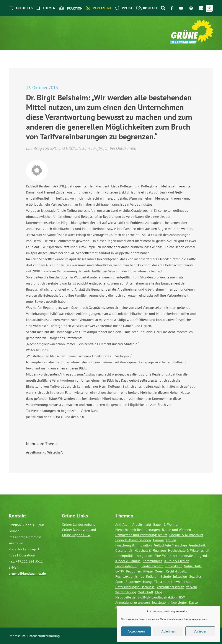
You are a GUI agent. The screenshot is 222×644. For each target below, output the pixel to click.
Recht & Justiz (176, 571)
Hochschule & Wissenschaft (189, 550)
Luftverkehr (173, 566)
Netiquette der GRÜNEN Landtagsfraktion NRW (150, 597)
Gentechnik (197, 545)
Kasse (193, 602)
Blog (159, 592)
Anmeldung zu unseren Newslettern (142, 602)
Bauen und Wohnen (176, 530)
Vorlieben (200, 631)
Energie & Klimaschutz (186, 535)
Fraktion (71, 8)
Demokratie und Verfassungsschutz (141, 535)
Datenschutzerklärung (44, 636)
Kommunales (152, 561)
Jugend (202, 556)
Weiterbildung (126, 592)
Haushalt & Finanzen (150, 550)
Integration (144, 556)
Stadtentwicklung (139, 582)
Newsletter (179, 602)
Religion (152, 576)
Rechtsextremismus (130, 576)
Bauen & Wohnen (166, 524)
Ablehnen (168, 631)
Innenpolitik (124, 556)
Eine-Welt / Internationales (174, 556)
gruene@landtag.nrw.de (27, 573)
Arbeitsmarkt (36, 452)
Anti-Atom (123, 524)
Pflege (148, 571)
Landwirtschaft (152, 566)
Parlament (99, 8)
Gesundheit (124, 550)
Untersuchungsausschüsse (135, 587)
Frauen (171, 540)
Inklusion (180, 576)
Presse (124, 8)
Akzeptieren (136, 631)
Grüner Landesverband (79, 524)
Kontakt (147, 8)
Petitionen (134, 571)
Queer (159, 571)
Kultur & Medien (177, 561)
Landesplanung (127, 566)
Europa (158, 540)
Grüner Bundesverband (79, 530)
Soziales (195, 576)
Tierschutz (162, 582)
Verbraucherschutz (170, 587)
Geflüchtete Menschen (170, 545)
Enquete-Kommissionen (133, 540)
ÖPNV (120, 571)
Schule (166, 576)
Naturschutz (193, 566)
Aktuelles (21, 8)
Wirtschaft (55, 452)
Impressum (17, 636)
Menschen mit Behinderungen (138, 530)
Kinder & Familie (128, 561)
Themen (46, 8)
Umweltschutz (182, 582)
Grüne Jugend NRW (76, 535)
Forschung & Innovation (134, 545)
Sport (119, 582)
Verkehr (192, 587)
